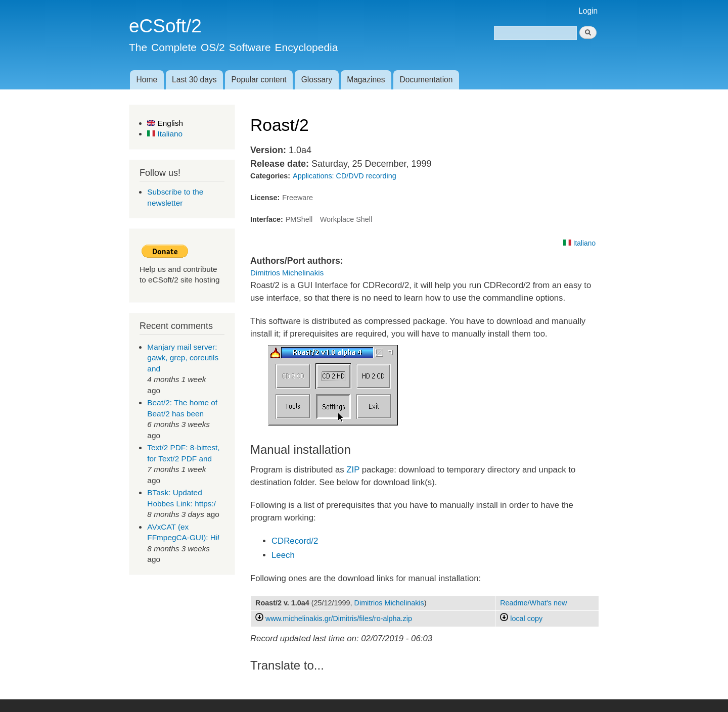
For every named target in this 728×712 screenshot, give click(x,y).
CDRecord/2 (295, 541)
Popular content (259, 80)
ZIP (353, 470)
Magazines (366, 80)
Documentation (426, 80)
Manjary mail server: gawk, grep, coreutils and (183, 358)
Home (147, 80)
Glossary (317, 80)
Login (588, 11)
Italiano (165, 134)
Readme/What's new (533, 603)
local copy (521, 619)
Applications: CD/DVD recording (345, 176)
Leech (283, 555)
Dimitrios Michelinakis (287, 273)
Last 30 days (194, 80)
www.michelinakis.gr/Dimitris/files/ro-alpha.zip (339, 619)
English (165, 123)
